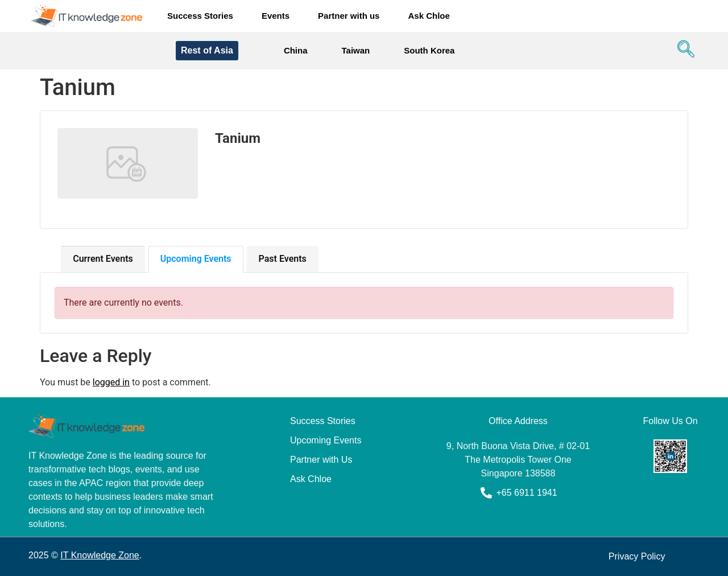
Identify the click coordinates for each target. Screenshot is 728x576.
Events (276, 16)
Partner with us (349, 16)
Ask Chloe (429, 16)
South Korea (429, 50)
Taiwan (356, 50)
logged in (111, 382)
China (296, 50)
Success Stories (200, 16)
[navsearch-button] (683, 51)
